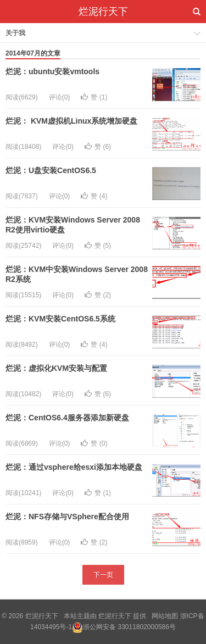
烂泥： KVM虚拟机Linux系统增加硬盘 (71, 121)
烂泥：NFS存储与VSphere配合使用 (67, 517)
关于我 (15, 33)
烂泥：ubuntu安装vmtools (52, 71)
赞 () (94, 97)
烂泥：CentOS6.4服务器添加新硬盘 (67, 418)
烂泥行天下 (103, 12)
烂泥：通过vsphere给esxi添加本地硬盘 (74, 467)
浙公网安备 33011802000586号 (129, 627)
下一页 (103, 575)
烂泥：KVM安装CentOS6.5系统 (60, 319)
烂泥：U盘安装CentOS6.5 (51, 170)
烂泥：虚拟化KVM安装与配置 (56, 368)
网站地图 (165, 616)
